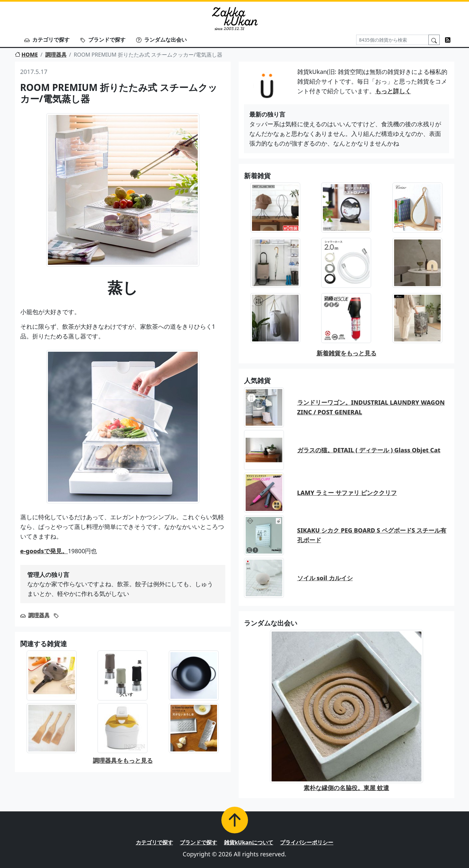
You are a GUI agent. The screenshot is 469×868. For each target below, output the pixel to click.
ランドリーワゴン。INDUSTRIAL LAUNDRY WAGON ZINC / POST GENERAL (371, 407)
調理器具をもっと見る (123, 760)
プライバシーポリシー (307, 842)
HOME (26, 55)
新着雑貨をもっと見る (347, 353)
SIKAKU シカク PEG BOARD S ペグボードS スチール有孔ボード (372, 535)
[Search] (392, 40)
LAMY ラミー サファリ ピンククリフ (347, 493)
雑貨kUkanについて (249, 842)
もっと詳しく (393, 91)
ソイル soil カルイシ (325, 578)
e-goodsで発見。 (44, 551)
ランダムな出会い (161, 40)
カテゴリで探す (47, 40)
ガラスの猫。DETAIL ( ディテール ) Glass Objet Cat (369, 450)
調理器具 (56, 55)
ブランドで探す (103, 40)
